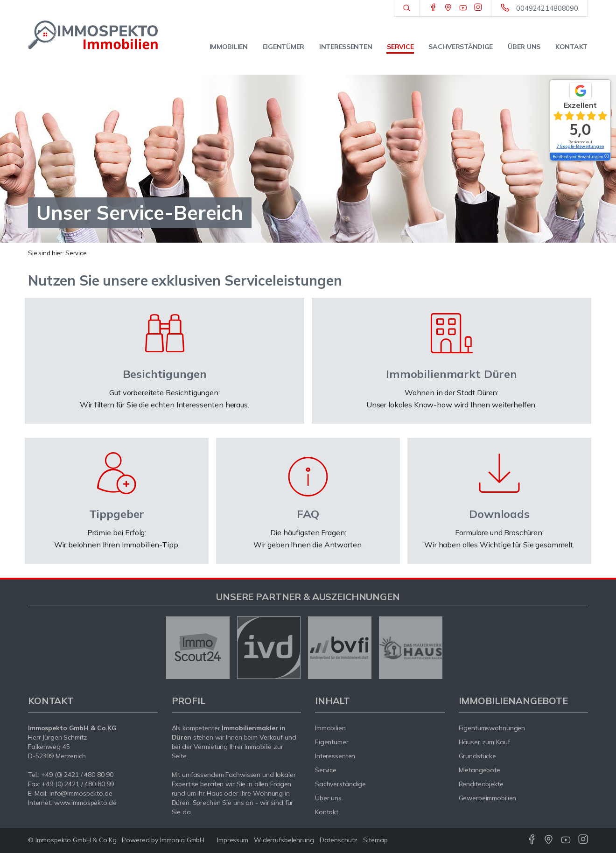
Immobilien (229, 47)
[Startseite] (93, 35)
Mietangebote (480, 770)
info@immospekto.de (81, 793)
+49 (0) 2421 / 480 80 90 (77, 775)
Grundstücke (478, 756)
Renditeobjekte (481, 784)
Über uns (524, 47)
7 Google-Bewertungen (580, 146)
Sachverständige (461, 47)
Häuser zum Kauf (484, 742)
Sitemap (375, 840)
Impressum (233, 840)
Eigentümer (283, 47)
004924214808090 (547, 8)
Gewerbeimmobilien (488, 798)
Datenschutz (339, 840)
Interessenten (346, 47)
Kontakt (571, 47)
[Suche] (407, 8)
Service (400, 47)
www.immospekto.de (85, 803)
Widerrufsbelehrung (284, 840)
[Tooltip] (606, 157)
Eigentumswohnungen (492, 728)
